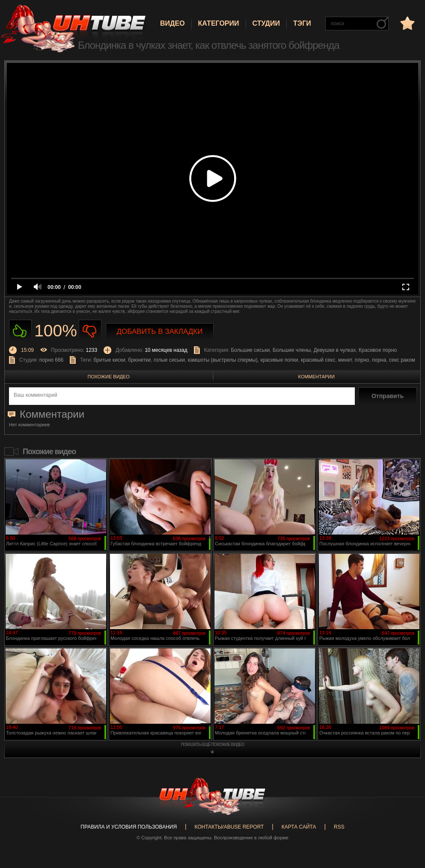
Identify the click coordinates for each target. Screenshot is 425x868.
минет (345, 360)
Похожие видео (109, 377)
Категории (219, 23)
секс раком (402, 360)
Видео (172, 23)
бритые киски (109, 360)
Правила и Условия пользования (129, 827)
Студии (266, 23)
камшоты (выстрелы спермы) (223, 360)
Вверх (406, 816)
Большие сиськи (250, 350)
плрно (362, 360)
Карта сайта (299, 827)
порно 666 (52, 360)
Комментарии (317, 377)
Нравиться (20, 331)
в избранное (407, 23)
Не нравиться (90, 331)
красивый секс (318, 360)
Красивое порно (378, 350)
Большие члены (292, 350)
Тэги (302, 23)
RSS (339, 827)
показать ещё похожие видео (213, 745)
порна (379, 360)
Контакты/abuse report (229, 827)
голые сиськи (169, 360)
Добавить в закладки (160, 331)
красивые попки (279, 360)
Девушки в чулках (335, 350)
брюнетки (139, 360)
